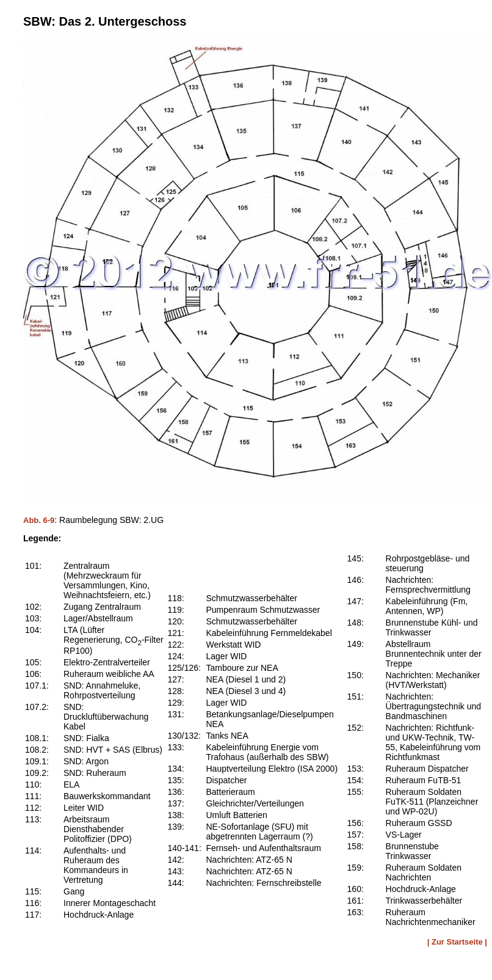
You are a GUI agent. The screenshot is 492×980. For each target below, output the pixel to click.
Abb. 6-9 (39, 520)
